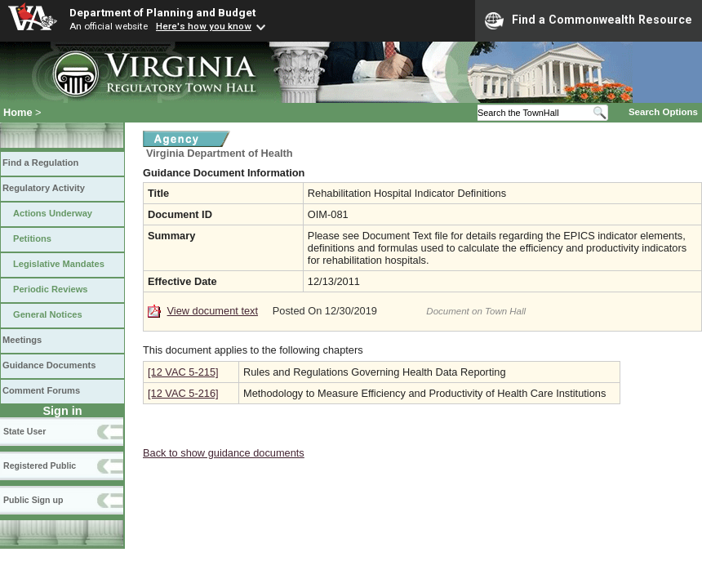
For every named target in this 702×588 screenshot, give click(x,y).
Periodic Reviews (51, 289)
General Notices (48, 314)
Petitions (32, 238)
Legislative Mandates (59, 264)
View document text (213, 311)
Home (18, 112)
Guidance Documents (49, 365)
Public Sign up (33, 500)
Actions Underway (53, 213)
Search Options (663, 112)
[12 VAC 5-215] (183, 372)
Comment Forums (41, 390)
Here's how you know (204, 26)
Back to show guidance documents (224, 453)
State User (24, 431)
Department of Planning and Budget (162, 12)
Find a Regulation (40, 163)
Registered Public (40, 465)
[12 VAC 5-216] (183, 393)
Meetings (22, 340)
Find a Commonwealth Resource (589, 20)
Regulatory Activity (44, 188)
